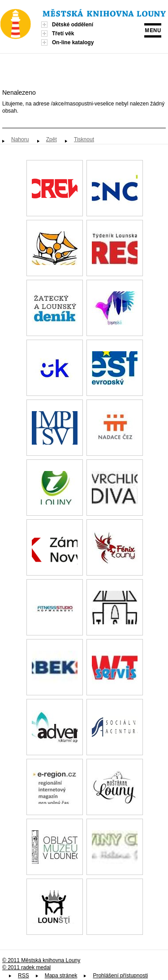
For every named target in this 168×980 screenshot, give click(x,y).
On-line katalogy (73, 42)
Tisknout (84, 139)
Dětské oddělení (73, 25)
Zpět (52, 139)
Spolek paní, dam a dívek (115, 907)
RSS (24, 976)
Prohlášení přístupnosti (120, 976)
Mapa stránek (61, 976)
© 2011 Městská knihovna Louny (41, 960)
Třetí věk (63, 34)
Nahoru (20, 139)
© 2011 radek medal (26, 967)
